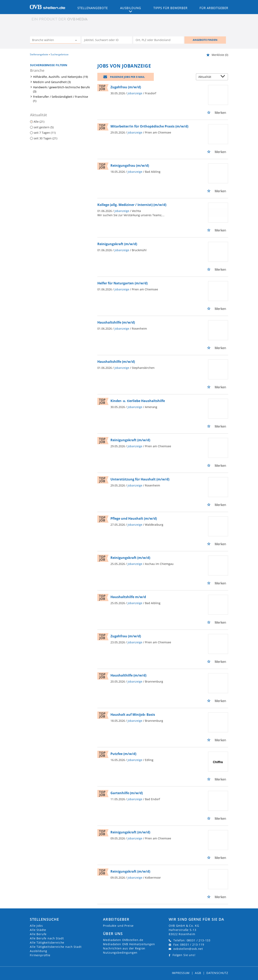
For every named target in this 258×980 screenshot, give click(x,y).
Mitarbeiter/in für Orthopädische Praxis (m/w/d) (149, 126)
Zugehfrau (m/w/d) (126, 87)
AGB (198, 973)
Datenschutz (217, 973)
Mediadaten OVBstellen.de (123, 940)
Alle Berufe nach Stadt (47, 938)
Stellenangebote (93, 8)
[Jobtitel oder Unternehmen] (107, 40)
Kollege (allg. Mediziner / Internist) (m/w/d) (132, 205)
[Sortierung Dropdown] (224, 77)
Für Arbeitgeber (214, 8)
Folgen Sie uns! (184, 955)
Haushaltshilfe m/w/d (128, 597)
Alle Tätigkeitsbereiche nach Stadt (56, 947)
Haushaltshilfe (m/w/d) (116, 322)
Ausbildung (38, 951)
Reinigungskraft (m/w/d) (117, 244)
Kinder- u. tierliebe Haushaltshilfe (138, 401)
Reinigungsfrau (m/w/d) (130, 166)
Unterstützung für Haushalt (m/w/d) (140, 479)
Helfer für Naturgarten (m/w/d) (122, 283)
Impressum (181, 973)
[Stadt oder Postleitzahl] (158, 40)
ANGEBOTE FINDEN (205, 40)
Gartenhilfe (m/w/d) (127, 793)
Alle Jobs (36, 926)
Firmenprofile (40, 955)
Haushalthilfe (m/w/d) (128, 675)
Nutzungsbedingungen (120, 953)
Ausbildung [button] (131, 8)
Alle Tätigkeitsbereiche (47, 942)
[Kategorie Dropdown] (76, 40)
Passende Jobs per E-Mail (127, 77)
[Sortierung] (208, 77)
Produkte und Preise (118, 926)
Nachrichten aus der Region (124, 948)
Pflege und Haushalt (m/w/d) (134, 518)
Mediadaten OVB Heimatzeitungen (129, 944)
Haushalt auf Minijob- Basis (133, 715)
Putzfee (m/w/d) (123, 754)
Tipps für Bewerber (170, 8)
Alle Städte (38, 930)
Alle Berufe (38, 934)
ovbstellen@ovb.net (188, 949)
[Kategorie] (51, 40)
